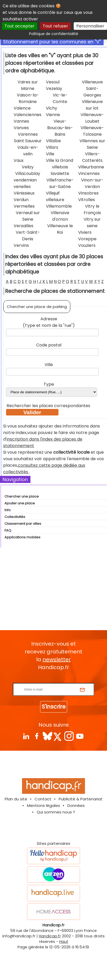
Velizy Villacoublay (28, 170)
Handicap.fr (50, 936)
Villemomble (59, 206)
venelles (22, 187)
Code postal (49, 345)
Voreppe (87, 239)
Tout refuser (55, 26)
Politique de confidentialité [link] (54, 34)
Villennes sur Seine (92, 144)
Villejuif (53, 193)
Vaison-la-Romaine (28, 98)
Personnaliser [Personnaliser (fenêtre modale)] (90, 26)
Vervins (21, 245)
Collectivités (15, 517)
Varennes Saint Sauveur (28, 138)
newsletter (57, 659)
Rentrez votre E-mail (55, 680)
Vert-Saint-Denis (28, 236)
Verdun (21, 200)
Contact (43, 799)
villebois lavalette (60, 170)
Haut (64, 942)
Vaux (19, 160)
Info (8, 510)
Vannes (21, 121)
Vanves (21, 128)
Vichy (52, 108)
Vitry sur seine (92, 223)
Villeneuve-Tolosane (92, 131)
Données (76, 805)
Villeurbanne (91, 167)
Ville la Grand (60, 160)
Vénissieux (24, 193)
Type (49, 384)
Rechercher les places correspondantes (49, 406)
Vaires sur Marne (28, 85)
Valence (22, 108)
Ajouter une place (20, 503)
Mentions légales (44, 805)
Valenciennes (28, 115)
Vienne (53, 115)
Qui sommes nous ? (56, 812)
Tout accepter (20, 26)
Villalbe (53, 141)
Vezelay (54, 89)
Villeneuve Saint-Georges (92, 89)
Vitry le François (92, 209)
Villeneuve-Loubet (92, 118)
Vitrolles (87, 200)
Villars (52, 147)
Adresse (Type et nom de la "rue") (49, 322)
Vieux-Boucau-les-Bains (60, 128)
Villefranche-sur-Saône (60, 183)
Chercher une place (22, 496)
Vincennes (89, 173)
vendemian (25, 180)
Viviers (85, 232)
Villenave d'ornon (60, 216)
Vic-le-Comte (60, 98)
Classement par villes (23, 524)
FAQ (8, 530)
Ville (50, 154)
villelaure (55, 200)
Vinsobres (88, 193)
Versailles (23, 226)
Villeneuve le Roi (60, 229)
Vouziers (87, 245)
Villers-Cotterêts (92, 157)
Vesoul (53, 82)
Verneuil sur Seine (28, 216)
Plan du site (16, 799)
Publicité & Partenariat (81, 799)
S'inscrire (54, 707)
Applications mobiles (22, 537)
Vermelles (24, 206)
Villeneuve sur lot (92, 105)
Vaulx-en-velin (28, 151)
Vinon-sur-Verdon (92, 183)
